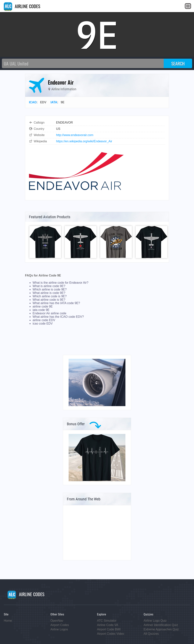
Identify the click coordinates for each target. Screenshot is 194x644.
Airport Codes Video (111, 634)
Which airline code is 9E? (50, 296)
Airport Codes (60, 625)
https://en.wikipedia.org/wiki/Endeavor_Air (84, 141)
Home (8, 621)
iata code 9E (41, 310)
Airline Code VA (108, 625)
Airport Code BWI (109, 629)
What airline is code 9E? (49, 293)
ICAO (33, 102)
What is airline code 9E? (49, 286)
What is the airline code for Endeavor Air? (60, 283)
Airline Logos (59, 629)
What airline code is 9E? (49, 300)
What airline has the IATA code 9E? (56, 303)
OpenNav (57, 621)
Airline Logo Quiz (155, 621)
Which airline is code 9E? (50, 289)
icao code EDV (43, 324)
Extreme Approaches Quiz (161, 629)
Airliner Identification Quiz (161, 625)
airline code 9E (43, 306)
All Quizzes (151, 634)
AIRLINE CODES (22, 6)
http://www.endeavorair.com (75, 135)
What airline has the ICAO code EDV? (58, 317)
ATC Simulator (107, 621)
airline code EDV (44, 320)
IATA (54, 102)
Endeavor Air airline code (49, 313)
